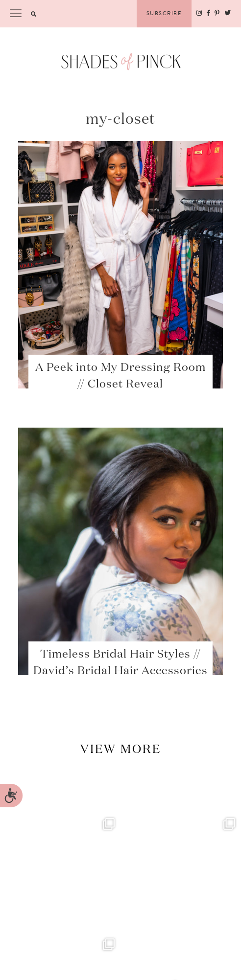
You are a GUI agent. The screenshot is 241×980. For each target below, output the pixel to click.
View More (121, 750)
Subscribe (164, 13)
